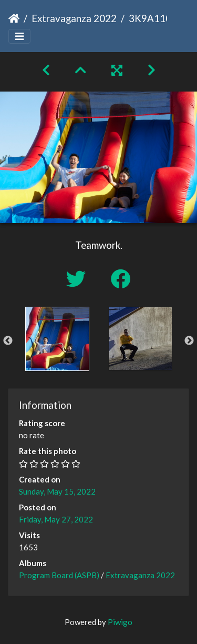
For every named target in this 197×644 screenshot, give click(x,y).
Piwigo (120, 622)
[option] (57, 339)
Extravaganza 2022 (74, 18)
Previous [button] (8, 341)
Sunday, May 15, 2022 (57, 491)
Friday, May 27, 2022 (56, 519)
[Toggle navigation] (19, 37)
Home (14, 18)
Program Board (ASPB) (59, 575)
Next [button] (189, 341)
